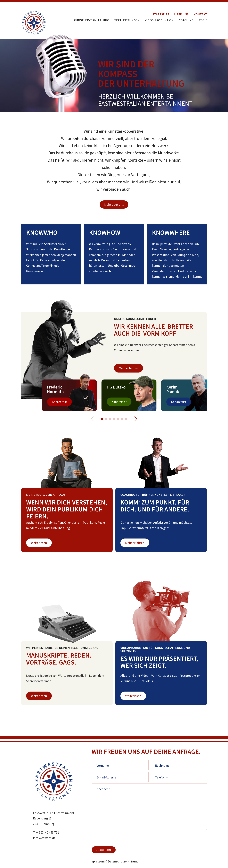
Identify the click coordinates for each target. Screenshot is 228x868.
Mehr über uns (114, 205)
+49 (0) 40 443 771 (47, 832)
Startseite (161, 14)
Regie (203, 20)
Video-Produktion (159, 20)
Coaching (186, 20)
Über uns (181, 14)
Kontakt (200, 14)
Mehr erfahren (128, 368)
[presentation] (114, 838)
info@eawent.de (44, 838)
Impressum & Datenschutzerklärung (114, 861)
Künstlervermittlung (92, 20)
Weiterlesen (39, 543)
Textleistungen (127, 20)
